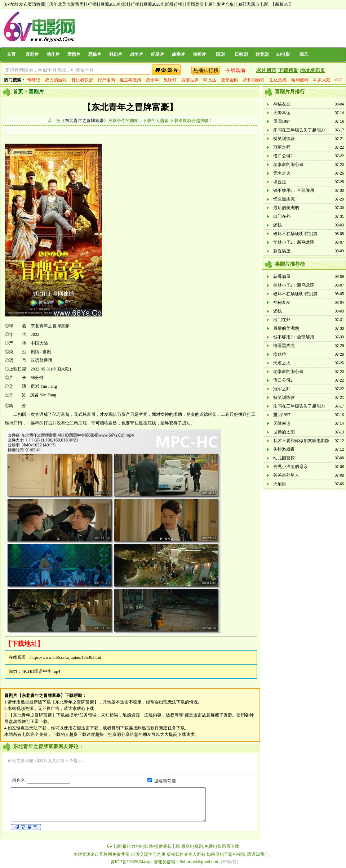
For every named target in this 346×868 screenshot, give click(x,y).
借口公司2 (283, 156)
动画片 (199, 54)
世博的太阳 (284, 432)
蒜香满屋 (282, 251)
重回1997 (282, 121)
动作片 (53, 54)
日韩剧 (241, 54)
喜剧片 (32, 54)
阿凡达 (210, 80)
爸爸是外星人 (286, 475)
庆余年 (152, 80)
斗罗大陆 (322, 80)
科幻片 (116, 54)
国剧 (220, 54)
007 (338, 80)
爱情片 (74, 54)
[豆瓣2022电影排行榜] (163, 4)
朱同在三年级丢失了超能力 (299, 130)
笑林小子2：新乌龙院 (294, 242)
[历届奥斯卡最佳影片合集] (210, 4)
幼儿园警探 (284, 458)
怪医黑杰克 (284, 199)
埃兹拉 (280, 182)
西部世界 (190, 80)
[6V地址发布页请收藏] (25, 4)
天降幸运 (282, 113)
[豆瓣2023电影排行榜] (120, 4)
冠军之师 (282, 147)
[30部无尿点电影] (253, 4)
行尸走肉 (106, 80)
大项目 (280, 484)
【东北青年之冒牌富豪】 (130, 107)
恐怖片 (95, 54)
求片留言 (266, 70)
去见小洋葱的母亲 (290, 467)
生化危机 (278, 80)
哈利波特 (300, 80)
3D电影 (283, 54)
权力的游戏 (56, 80)
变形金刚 (230, 80)
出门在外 (282, 216)
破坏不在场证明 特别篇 (295, 234)
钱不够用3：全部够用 (294, 190)
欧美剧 (262, 54)
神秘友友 (282, 104)
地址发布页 (312, 70)
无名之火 (282, 173)
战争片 (137, 54)
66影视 (230, 862)
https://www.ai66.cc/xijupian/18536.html (66, 657)
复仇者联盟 (82, 80)
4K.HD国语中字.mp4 (41, 671)
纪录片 (158, 54)
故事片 (178, 54)
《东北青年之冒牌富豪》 (84, 121)
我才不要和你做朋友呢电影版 (301, 441)
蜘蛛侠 (34, 80)
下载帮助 (288, 70)
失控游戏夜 (284, 449)
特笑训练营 (284, 139)
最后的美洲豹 (286, 208)
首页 (11, 54)
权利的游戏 (254, 80)
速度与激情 (130, 80)
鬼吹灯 (170, 80)
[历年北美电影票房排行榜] (73, 4)
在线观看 (236, 70)
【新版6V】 (282, 4)
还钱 (278, 225)
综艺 (304, 54)
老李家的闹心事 (288, 165)
